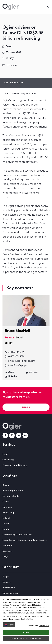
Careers (6, 582)
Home (5, 93)
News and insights (19, 93)
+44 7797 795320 (15, 357)
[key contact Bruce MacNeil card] (26, 311)
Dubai (6, 502)
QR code (32, 373)
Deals (33, 93)
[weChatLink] (25, 435)
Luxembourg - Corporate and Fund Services (25, 540)
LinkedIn (11, 377)
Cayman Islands (11, 496)
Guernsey (7, 507)
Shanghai (7, 546)
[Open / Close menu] (43, 7)
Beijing (6, 485)
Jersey (6, 524)
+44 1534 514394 (14, 352)
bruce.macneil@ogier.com (20, 361)
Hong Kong (8, 513)
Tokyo (5, 557)
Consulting (8, 460)
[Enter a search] (48, 7)
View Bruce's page (16, 365)
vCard (9, 372)
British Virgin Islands (13, 491)
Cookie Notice (27, 619)
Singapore (8, 551)
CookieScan (44, 626)
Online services (10, 593)
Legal (5, 454)
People (6, 577)
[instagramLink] (12, 435)
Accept (26, 632)
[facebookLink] (5, 435)
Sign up (26, 407)
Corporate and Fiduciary (15, 465)
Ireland (6, 518)
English (9, 625)
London (6, 529)
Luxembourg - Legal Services (17, 535)
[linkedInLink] (19, 435)
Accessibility (9, 588)
